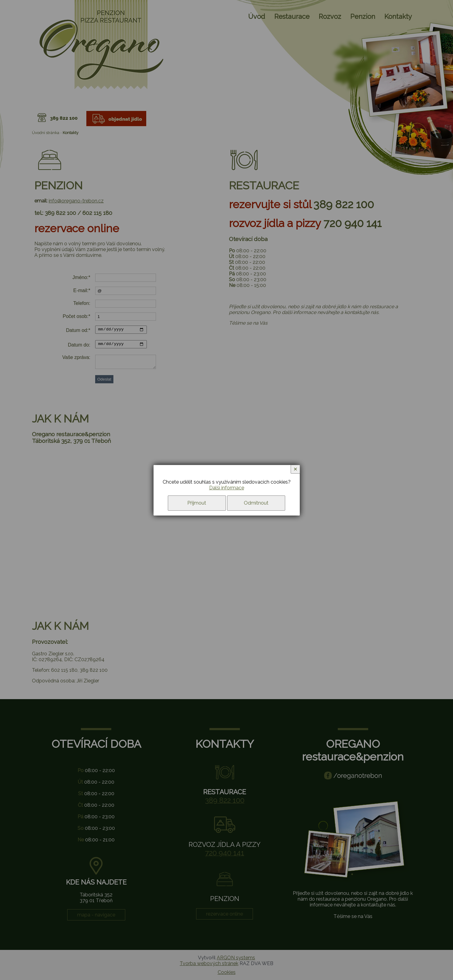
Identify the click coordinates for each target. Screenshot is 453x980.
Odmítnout (256, 503)
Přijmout (197, 503)
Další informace (227, 488)
